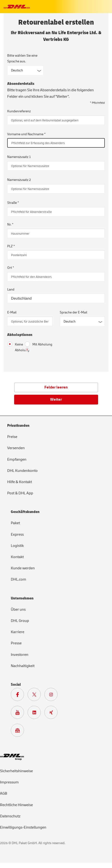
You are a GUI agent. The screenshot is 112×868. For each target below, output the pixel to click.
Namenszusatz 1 (19, 157)
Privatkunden (18, 426)
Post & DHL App (20, 493)
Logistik (17, 546)
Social (16, 685)
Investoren (20, 655)
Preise (12, 437)
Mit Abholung (38, 344)
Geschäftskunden (25, 512)
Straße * (13, 203)
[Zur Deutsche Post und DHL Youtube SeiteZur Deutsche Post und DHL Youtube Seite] (19, 714)
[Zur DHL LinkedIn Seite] (36, 714)
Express (17, 534)
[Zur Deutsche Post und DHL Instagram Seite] (53, 696)
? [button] (27, 350)
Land (11, 289)
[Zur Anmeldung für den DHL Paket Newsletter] (19, 732)
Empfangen (17, 459)
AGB (4, 793)
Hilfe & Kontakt (20, 482)
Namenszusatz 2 (19, 180)
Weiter (56, 399)
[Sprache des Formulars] (25, 70)
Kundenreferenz (19, 111)
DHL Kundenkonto (22, 471)
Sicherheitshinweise (16, 771)
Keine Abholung (12, 347)
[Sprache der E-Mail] (82, 322)
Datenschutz (10, 816)
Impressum (9, 782)
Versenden (16, 448)
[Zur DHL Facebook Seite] (19, 696)
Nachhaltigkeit (23, 666)
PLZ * (11, 246)
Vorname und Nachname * (26, 134)
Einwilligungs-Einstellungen (23, 827)
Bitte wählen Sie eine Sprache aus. (22, 58)
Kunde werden (23, 568)
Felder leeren (56, 387)
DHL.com (18, 579)
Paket (15, 523)
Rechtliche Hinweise (16, 805)
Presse (16, 643)
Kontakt (17, 557)
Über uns (18, 609)
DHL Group (20, 621)
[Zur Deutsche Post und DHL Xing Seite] (53, 714)
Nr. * (10, 224)
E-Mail (12, 312)
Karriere (18, 632)
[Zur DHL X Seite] (36, 696)
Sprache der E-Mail (74, 312)
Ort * (11, 268)
